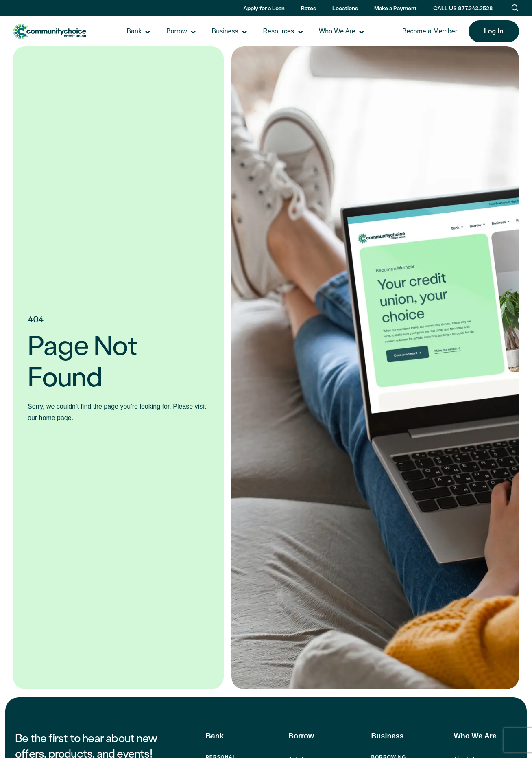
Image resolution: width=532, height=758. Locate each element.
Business (240, 32)
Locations (345, 8)
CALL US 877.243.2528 (463, 8)
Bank (148, 32)
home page (55, 418)
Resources (293, 32)
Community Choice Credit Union (64, 32)
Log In (494, 32)
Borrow (191, 32)
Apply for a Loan (264, 8)
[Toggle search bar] (515, 8)
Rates (309, 8)
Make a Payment (396, 8)
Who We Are (352, 32)
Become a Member (430, 32)
